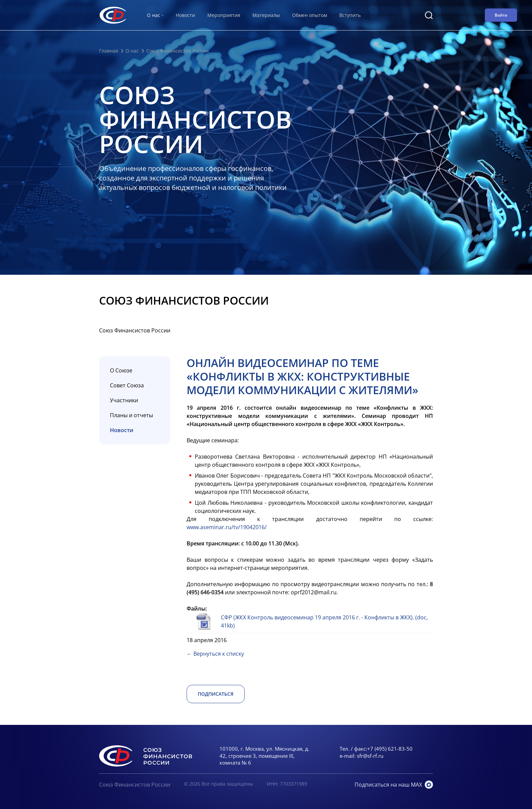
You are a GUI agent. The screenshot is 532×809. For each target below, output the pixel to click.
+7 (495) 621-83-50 (390, 749)
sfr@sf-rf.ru (370, 756)
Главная (109, 51)
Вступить (350, 15)
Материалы (266, 15)
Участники (124, 400)
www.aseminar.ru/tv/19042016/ (227, 527)
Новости (185, 15)
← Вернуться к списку (215, 654)
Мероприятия (224, 15)
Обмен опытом (310, 15)
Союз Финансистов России (135, 785)
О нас (132, 51)
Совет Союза (127, 385)
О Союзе (121, 370)
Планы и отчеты (131, 415)
